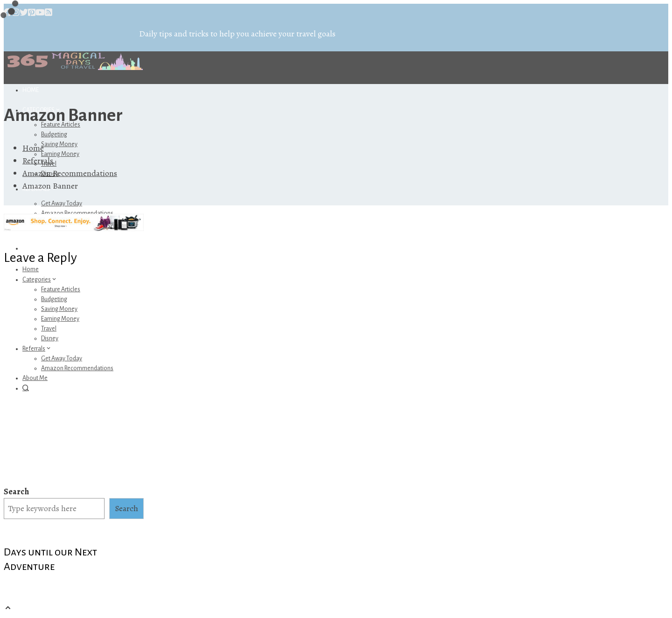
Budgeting (54, 134)
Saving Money (59, 144)
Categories (40, 280)
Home (31, 90)
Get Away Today (62, 204)
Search (16, 492)
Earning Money (60, 154)
